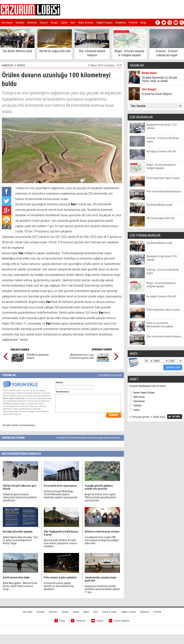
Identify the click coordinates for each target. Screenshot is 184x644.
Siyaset (44, 23)
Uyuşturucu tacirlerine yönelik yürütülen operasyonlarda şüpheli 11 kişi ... (102, 589)
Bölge (143, 23)
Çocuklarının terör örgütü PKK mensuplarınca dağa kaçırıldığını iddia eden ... (102, 540)
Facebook (78, 621)
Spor (73, 23)
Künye (60, 621)
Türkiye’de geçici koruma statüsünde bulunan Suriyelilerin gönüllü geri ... (20, 497)
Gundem (20, 23)
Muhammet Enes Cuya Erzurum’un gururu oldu (82, 356)
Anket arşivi (159, 417)
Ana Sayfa (7, 23)
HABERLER (8, 65)
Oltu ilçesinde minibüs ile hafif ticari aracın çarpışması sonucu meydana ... (60, 543)
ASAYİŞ (21, 65)
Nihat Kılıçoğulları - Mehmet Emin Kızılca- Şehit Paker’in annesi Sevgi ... (20, 586)
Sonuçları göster (141, 417)
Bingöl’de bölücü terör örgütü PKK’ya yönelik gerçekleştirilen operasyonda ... (101, 497)
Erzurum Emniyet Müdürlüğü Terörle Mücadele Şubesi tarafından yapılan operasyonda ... (61, 496)
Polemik (133, 23)
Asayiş (54, 23)
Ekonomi (32, 23)
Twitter (97, 621)
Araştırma (121, 23)
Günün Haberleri (119, 621)
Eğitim (64, 23)
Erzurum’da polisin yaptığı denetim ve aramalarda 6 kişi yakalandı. (59, 586)
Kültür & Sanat (86, 23)
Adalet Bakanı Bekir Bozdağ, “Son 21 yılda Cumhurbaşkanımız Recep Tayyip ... (20, 540)
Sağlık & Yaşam (104, 23)
